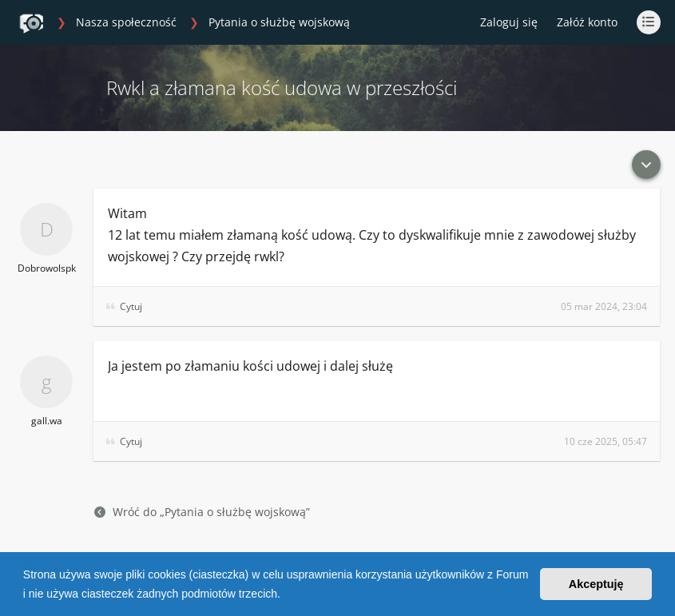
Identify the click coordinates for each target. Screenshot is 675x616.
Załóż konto (587, 22)
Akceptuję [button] (596, 584)
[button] (286, 595)
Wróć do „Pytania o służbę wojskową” (202, 512)
